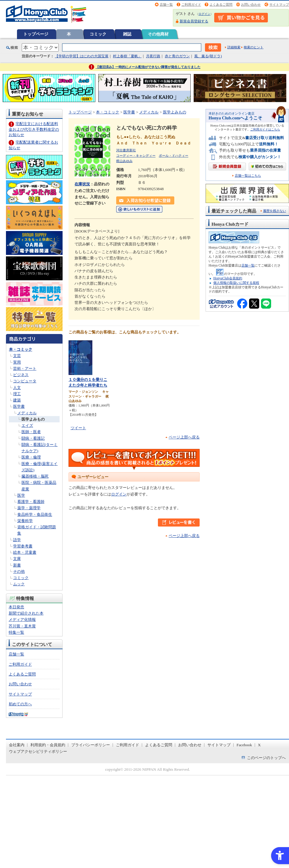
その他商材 (158, 34)
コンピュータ (25, 381)
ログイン (204, 14)
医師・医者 (31, 432)
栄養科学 (25, 521)
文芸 (17, 356)
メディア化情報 (22, 620)
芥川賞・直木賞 (22, 626)
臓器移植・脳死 (35, 476)
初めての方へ (20, 704)
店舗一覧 (166, 4)
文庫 (17, 559)
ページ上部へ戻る (184, 437)
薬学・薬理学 (29, 508)
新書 (17, 565)
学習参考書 (23, 546)
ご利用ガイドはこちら (265, 129)
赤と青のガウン (177, 56)
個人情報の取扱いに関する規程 (236, 283)
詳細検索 (234, 47)
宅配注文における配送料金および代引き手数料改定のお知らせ (34, 129)
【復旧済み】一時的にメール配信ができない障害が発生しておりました (148, 67)
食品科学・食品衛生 (35, 514)
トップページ (36, 34)
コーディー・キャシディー (136, 156)
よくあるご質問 (221, 4)
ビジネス (21, 375)
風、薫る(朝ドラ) (208, 56)
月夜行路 (153, 56)
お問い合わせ (251, 4)
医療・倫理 (31, 457)
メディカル (27, 413)
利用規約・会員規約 (48, 745)
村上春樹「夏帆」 (127, 56)
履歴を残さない (275, 211)
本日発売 (16, 607)
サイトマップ (279, 4)
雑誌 (127, 34)
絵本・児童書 (25, 552)
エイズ (27, 425)
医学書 (19, 406)
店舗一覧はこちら (248, 176)
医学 (21, 495)
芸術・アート (25, 368)
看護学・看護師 (31, 502)
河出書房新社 (126, 150)
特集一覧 (16, 632)
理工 (17, 394)
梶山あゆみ (124, 161)
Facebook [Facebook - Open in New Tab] (244, 745)
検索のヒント (254, 47)
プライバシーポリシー (91, 745)
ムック (19, 584)
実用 (17, 362)
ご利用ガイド (191, 4)
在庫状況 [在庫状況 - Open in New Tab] (82, 184)
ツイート (78, 428)
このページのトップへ (266, 758)
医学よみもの (33, 419)
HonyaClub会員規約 (228, 278)
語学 (17, 540)
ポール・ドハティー (174, 156)
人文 (17, 388)
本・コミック (21, 349)
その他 (19, 571)
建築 (17, 400)
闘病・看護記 (33, 438)
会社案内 (17, 745)
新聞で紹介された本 (26, 613)
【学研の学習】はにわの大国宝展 (82, 56)
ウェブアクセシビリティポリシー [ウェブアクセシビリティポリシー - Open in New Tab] (38, 751)
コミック (98, 34)
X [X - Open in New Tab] (260, 745)
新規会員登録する (194, 21)
